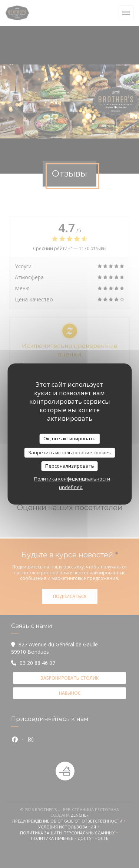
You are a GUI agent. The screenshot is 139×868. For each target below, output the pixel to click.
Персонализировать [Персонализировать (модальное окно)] (70, 466)
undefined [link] (71, 487)
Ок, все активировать (69, 438)
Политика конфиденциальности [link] (72, 479)
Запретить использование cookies (69, 452)
